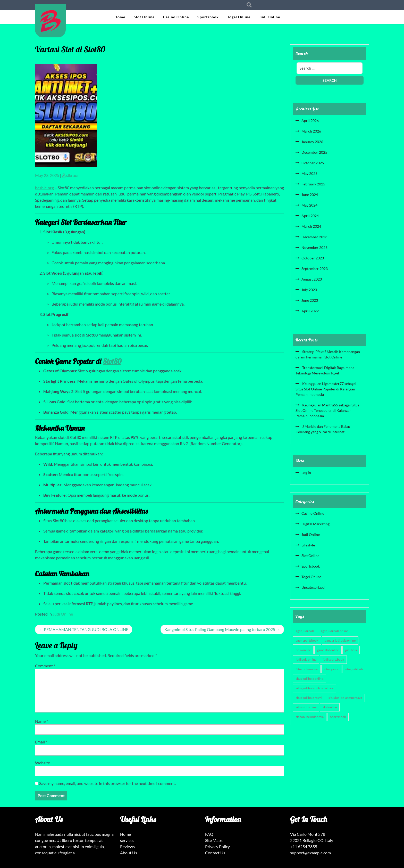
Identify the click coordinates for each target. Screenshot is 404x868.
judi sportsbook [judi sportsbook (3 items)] (333, 660)
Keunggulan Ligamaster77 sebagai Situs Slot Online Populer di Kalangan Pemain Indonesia (326, 389)
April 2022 (310, 311)
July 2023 (309, 290)
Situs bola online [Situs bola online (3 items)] (307, 669)
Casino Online (176, 17)
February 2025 (313, 184)
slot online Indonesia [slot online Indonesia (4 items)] (310, 717)
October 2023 (313, 258)
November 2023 (314, 247)
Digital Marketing (315, 524)
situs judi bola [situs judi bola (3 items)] (354, 669)
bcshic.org (44, 188)
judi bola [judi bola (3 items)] (351, 650)
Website (43, 763)
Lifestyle (308, 545)
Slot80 (112, 361)
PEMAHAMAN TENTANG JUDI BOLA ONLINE (86, 629)
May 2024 (309, 205)
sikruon (73, 175)
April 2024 (310, 216)
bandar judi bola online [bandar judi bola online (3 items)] (340, 640)
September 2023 (315, 269)
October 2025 (313, 163)
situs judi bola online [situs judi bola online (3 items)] (309, 679)
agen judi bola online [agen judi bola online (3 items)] (335, 631)
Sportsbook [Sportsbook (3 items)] (338, 717)
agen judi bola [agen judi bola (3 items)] (305, 631)
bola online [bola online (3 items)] (303, 650)
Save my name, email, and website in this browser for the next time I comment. (107, 783)
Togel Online (239, 17)
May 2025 (309, 173)
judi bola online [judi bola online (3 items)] (306, 660)
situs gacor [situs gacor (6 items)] (331, 669)
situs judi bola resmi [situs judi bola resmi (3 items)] (309, 698)
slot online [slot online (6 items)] (330, 707)
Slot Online (144, 17)
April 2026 (310, 121)
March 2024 (311, 226)
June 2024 (310, 195)
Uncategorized (313, 587)
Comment (45, 666)
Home (120, 17)
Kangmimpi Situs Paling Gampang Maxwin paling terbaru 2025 (220, 629)
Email (41, 742)
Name (41, 721)
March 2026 (311, 131)
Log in (306, 473)
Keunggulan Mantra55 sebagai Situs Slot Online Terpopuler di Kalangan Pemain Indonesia (327, 410)
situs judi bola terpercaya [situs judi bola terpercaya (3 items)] (345, 698)
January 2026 (312, 142)
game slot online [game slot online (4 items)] (328, 650)
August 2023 (312, 279)
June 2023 (310, 300)
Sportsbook (208, 17)
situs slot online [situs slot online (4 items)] (306, 707)
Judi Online (270, 17)
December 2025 (314, 152)
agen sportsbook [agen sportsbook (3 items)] (307, 640)
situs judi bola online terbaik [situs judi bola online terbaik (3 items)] (314, 688)
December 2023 (314, 237)
